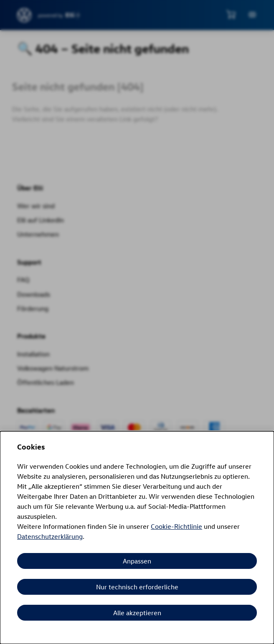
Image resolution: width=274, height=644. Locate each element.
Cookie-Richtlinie (176, 526)
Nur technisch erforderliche (137, 587)
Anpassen (137, 561)
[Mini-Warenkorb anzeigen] (231, 14)
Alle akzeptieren (137, 613)
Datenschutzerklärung (50, 536)
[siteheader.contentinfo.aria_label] (24, 15)
